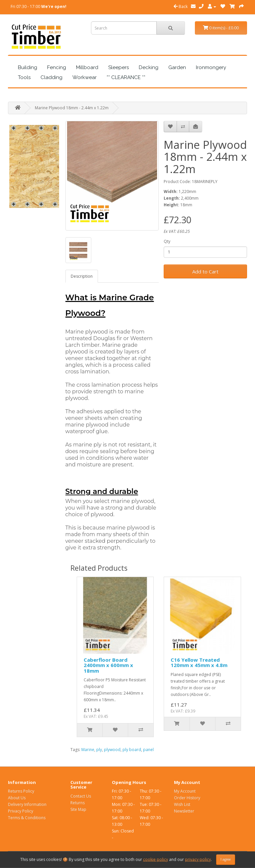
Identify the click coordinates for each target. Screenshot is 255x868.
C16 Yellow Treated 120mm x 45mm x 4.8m (199, 663)
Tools (24, 77)
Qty (167, 241)
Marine (88, 750)
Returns (78, 803)
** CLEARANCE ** (126, 77)
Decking (149, 67)
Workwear (85, 77)
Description (82, 276)
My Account (185, 791)
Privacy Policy (21, 811)
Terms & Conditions (27, 818)
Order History (187, 798)
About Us (17, 798)
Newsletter (184, 811)
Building (28, 67)
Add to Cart (205, 271)
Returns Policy (21, 791)
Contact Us (81, 796)
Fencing (57, 67)
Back (181, 6)
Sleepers (119, 67)
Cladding (51, 77)
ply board (132, 750)
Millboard (87, 67)
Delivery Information (27, 804)
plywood (112, 750)
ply (99, 750)
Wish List (182, 804)
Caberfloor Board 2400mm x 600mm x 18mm (108, 665)
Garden (177, 67)
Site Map (78, 809)
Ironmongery (211, 67)
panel (148, 750)
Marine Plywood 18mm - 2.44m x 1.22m (72, 108)
